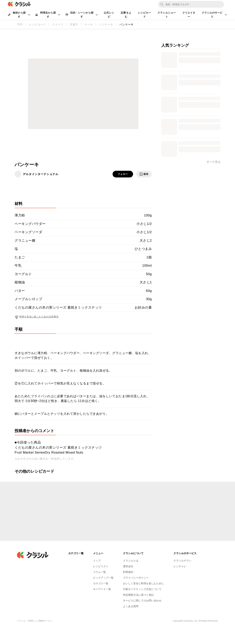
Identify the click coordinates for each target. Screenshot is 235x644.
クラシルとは (131, 561)
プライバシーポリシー (136, 578)
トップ (97, 561)
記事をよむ (126, 15)
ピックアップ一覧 (103, 578)
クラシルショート (167, 15)
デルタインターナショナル (41, 174)
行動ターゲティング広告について (142, 589)
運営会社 (128, 566)
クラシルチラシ (182, 561)
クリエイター (189, 15)
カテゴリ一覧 (101, 583)
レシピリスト (101, 566)
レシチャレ (180, 566)
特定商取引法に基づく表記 (138, 595)
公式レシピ (109, 15)
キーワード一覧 (102, 589)
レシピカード (145, 15)
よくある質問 (131, 606)
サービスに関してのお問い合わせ (142, 601)
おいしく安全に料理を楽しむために (144, 583)
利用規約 (128, 572)
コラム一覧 (99, 572)
